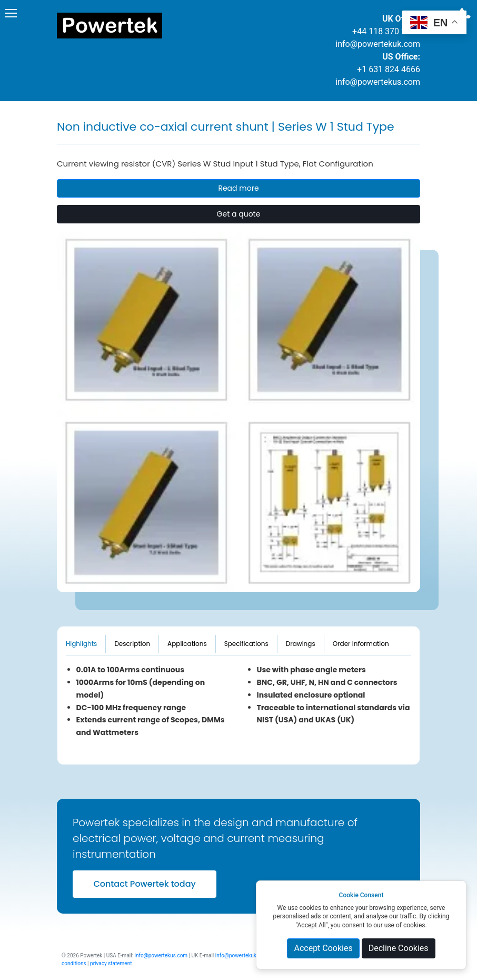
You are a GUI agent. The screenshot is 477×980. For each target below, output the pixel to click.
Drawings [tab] (301, 644)
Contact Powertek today (144, 884)
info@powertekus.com (378, 82)
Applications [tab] (187, 644)
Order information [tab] (361, 644)
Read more (238, 188)
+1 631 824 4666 (389, 69)
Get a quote (239, 214)
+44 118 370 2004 (386, 31)
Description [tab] (132, 644)
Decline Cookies (399, 948)
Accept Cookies (323, 948)
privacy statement (111, 963)
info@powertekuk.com (378, 44)
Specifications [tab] (246, 644)
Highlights (81, 644)
